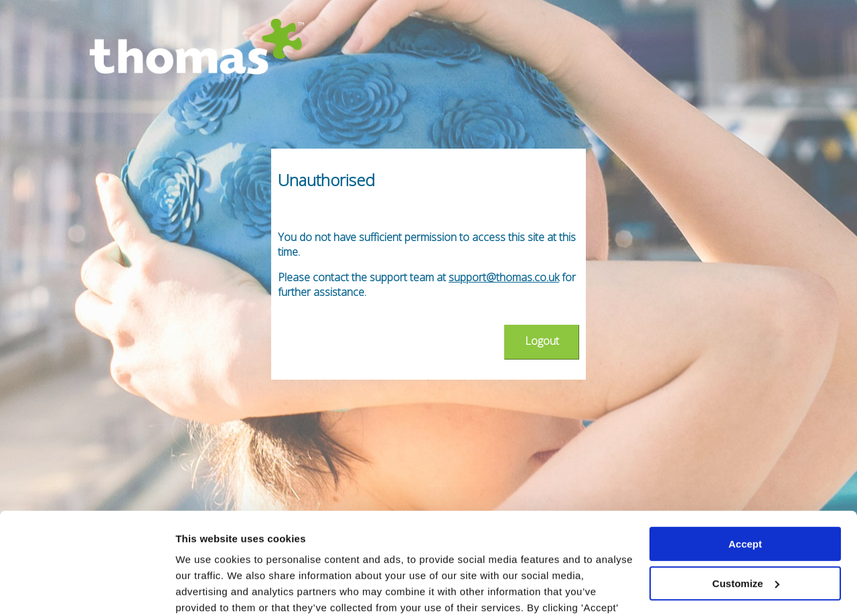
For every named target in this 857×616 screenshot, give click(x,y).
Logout (542, 341)
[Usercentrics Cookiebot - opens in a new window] (87, 590)
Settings (196, 590)
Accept (745, 457)
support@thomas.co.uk (504, 277)
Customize (746, 496)
